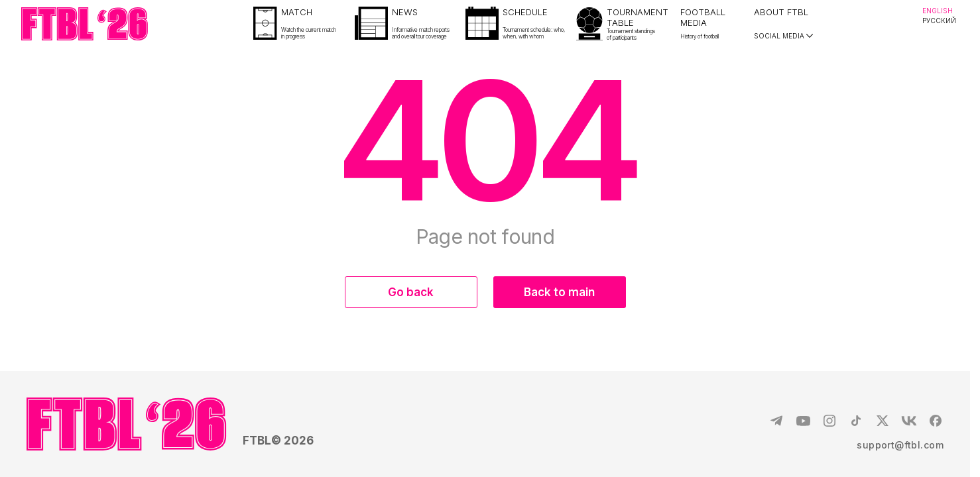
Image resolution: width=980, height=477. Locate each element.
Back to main (559, 292)
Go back (411, 292)
